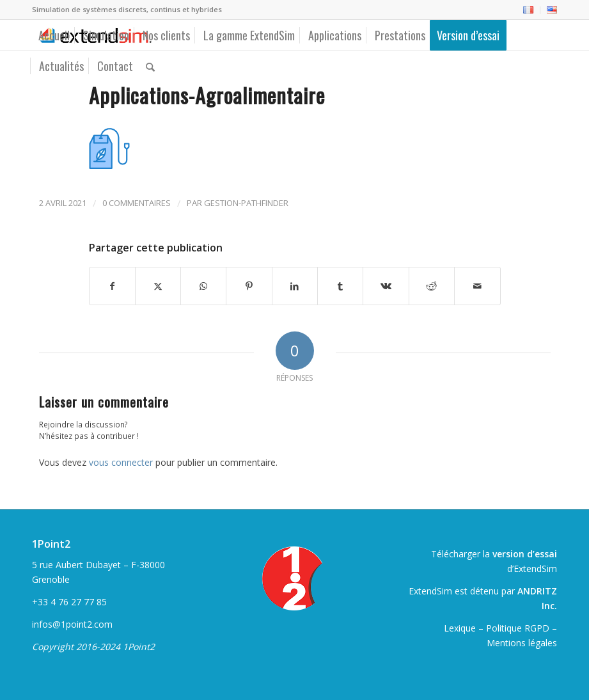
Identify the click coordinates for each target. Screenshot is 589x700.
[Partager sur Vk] (386, 286)
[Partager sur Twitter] (158, 286)
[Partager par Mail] (477, 286)
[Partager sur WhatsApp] (203, 286)
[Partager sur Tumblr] (340, 286)
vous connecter (121, 462)
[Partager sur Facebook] (112, 286)
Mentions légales (522, 643)
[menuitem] (529, 10)
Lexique (460, 628)
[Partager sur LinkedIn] (295, 286)
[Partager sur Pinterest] (249, 286)
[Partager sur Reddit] (432, 286)
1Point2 (51, 544)
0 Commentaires (137, 203)
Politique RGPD (518, 628)
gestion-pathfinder (246, 203)
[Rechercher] (150, 66)
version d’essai (525, 554)
